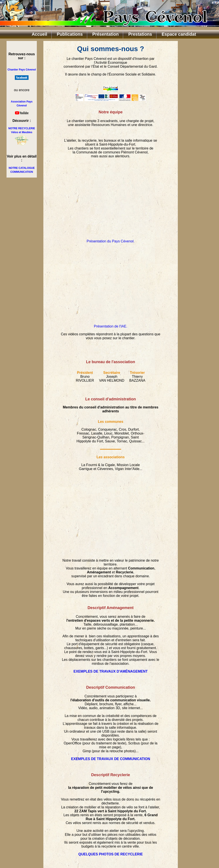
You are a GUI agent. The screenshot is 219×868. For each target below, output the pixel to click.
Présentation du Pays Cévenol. (111, 241)
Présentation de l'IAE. (111, 326)
